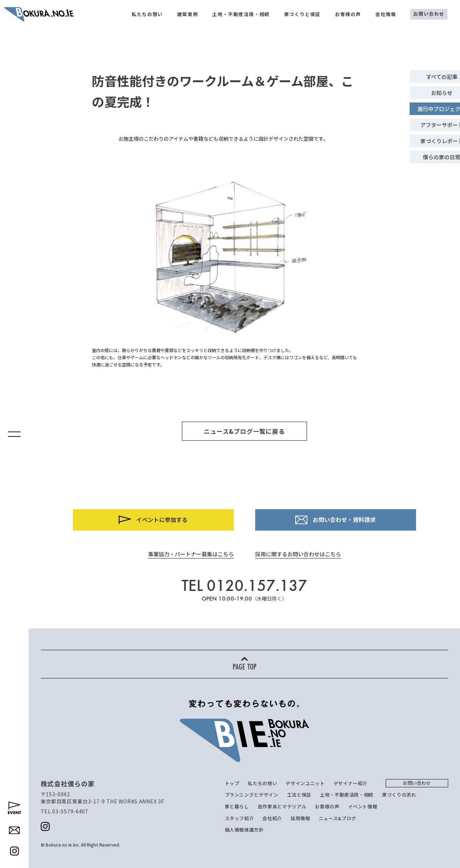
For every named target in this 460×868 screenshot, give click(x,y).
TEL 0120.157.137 (244, 586)
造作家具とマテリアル (282, 806)
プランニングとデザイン (252, 795)
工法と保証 (299, 795)
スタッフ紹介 (239, 818)
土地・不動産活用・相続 (241, 14)
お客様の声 (348, 14)
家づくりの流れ (399, 795)
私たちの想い (147, 14)
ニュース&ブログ (338, 818)
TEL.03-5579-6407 (65, 811)
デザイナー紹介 (351, 783)
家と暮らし (237, 806)
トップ (232, 783)
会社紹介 (272, 818)
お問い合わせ (429, 14)
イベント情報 (363, 806)
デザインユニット (305, 783)
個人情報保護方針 (244, 830)
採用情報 (300, 818)
